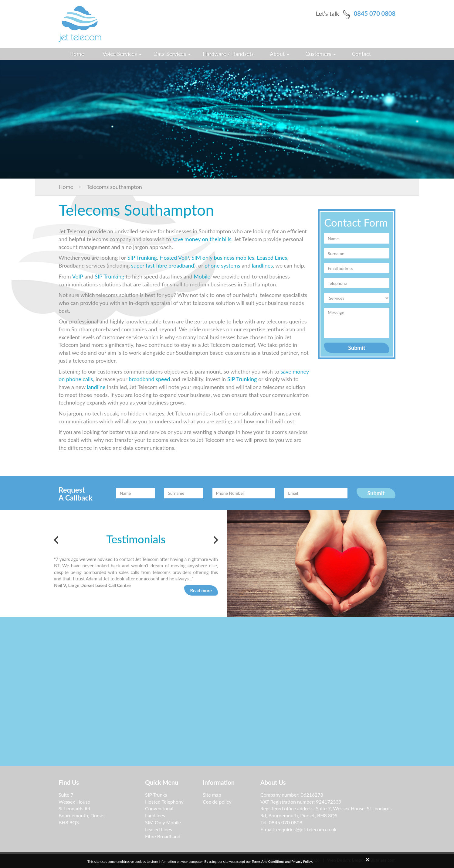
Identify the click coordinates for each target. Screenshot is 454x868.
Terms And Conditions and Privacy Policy (282, 861)
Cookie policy (217, 802)
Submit (357, 348)
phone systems (222, 265)
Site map (212, 795)
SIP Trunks (156, 795)
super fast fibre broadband (163, 265)
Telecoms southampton (108, 187)
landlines (262, 265)
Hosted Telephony (164, 802)
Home (77, 54)
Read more (201, 590)
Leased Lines (271, 258)
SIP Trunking (142, 258)
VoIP (78, 276)
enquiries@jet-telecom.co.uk (306, 829)
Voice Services (122, 54)
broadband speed (149, 379)
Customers (320, 54)
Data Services (172, 54)
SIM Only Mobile (163, 822)
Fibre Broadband (163, 836)
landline (96, 387)
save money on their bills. (202, 239)
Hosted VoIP (174, 258)
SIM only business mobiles (223, 258)
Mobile (202, 276)
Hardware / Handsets (228, 54)
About (280, 54)
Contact (361, 54)
